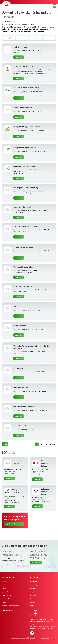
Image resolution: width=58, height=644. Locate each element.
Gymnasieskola (6, 592)
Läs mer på (18, 57)
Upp (6, 444)
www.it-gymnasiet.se (14, 502)
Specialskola (5, 588)
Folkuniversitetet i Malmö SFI (24, 407)
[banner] (6, 5)
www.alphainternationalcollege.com (42, 475)
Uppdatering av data (36, 585)
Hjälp (32, 599)
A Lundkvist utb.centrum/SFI (24, 248)
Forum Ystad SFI (20, 426)
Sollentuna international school (46, 492)
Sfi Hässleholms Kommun (23, 67)
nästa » (53, 444)
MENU (55, 6)
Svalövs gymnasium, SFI (23, 108)
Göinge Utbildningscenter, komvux (27, 127)
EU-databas (15, 2)
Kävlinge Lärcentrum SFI (23, 286)
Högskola (4, 602)
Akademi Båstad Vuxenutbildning (26, 88)
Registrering (33, 582)
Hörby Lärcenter (20, 326)
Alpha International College (46, 463)
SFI (15, 306)
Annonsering (34, 588)
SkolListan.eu (5, 24)
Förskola (4, 582)
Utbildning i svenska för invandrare (20, 24)
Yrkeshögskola (5, 599)
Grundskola (4, 585)
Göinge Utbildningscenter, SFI (25, 148)
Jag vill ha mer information (13, 524)
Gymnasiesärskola (6, 595)
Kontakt (32, 606)
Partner (32, 602)
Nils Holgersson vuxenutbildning (26, 188)
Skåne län (33, 24)
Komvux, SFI (18, 368)
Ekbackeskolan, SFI (21, 387)
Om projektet (34, 592)
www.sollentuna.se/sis (42, 501)
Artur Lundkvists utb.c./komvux (26, 227)
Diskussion (33, 595)
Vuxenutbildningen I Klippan (24, 267)
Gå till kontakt (36, 563)
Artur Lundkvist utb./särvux (24, 207)
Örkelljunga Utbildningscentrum (25, 166)
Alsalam (16, 464)
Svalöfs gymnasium (21, 47)
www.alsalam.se (12, 473)
